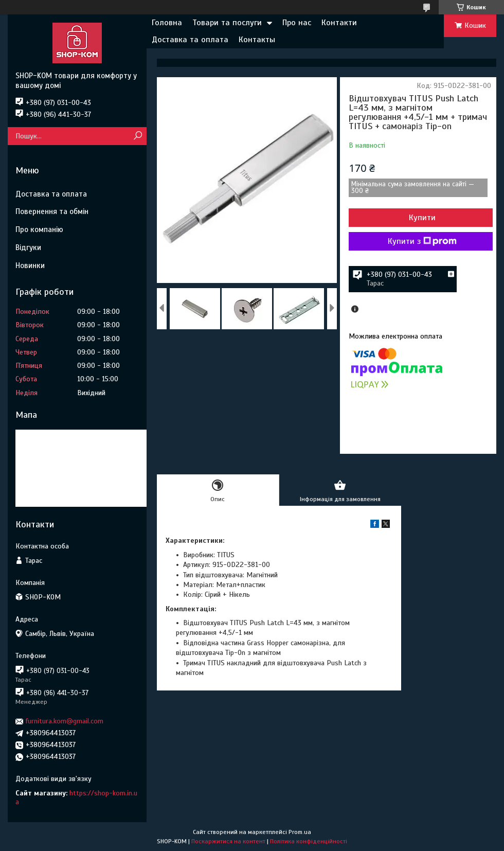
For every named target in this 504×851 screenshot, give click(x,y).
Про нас (297, 23)
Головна (167, 23)
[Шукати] (138, 136)
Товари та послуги (227, 23)
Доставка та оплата (190, 40)
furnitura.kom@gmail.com (65, 721)
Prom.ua (300, 832)
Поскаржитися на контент (228, 841)
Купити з (422, 241)
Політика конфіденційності (309, 841)
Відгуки (28, 247)
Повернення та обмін (52, 211)
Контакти (339, 23)
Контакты (257, 40)
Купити (422, 218)
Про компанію (39, 229)
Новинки (30, 265)
